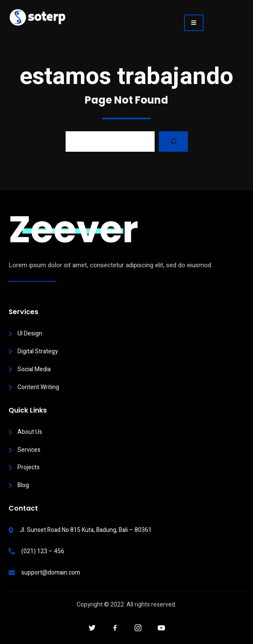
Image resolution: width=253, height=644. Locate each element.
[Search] (173, 142)
